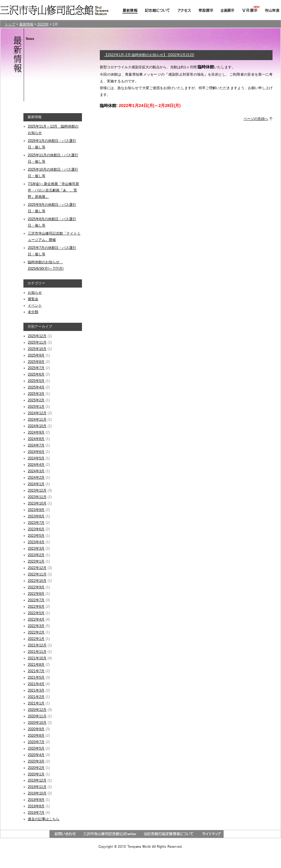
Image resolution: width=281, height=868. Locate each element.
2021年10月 (37, 658)
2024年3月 (36, 471)
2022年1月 (36, 639)
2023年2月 (36, 555)
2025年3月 (36, 394)
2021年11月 (37, 652)
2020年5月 (36, 748)
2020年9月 (36, 729)
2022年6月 (36, 607)
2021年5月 (36, 677)
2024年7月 (36, 445)
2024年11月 (37, 419)
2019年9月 (36, 800)
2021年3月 (36, 690)
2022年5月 (36, 613)
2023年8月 (36, 516)
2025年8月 (36, 362)
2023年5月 (36, 536)
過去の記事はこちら (44, 819)
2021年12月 (37, 645)
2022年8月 (36, 594)
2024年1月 (36, 484)
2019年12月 (37, 780)
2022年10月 (37, 581)
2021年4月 (36, 684)
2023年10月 (37, 503)
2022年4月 (36, 619)
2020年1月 (36, 774)
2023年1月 (36, 561)
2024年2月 (36, 478)
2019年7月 (36, 813)
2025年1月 (36, 407)
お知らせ (35, 293)
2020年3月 (36, 761)
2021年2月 (36, 697)
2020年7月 (36, 742)
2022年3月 (36, 626)
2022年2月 (36, 632)
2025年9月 (36, 355)
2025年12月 (37, 336)
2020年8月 (36, 735)
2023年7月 (36, 523)
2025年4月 (36, 387)
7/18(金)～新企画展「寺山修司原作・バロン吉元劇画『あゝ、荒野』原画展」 (53, 190)
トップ (10, 24)
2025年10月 (37, 349)
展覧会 (33, 299)
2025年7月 (36, 368)
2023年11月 (37, 497)
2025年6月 (36, 374)
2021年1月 (36, 703)
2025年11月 (37, 342)
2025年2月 (36, 400)
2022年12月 (37, 568)
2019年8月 (36, 806)
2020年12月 (37, 710)
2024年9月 (36, 432)
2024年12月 (37, 413)
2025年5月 (36, 381)
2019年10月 (37, 793)
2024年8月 (36, 439)
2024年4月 (36, 465)
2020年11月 (37, 716)
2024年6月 (36, 452)
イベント (35, 305)
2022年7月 (36, 600)
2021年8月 (36, 665)
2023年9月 (36, 510)
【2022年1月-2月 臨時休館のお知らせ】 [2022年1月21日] (149, 55)
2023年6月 (36, 529)
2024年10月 (37, 426)
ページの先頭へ (256, 119)
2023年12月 (37, 490)
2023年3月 (36, 548)
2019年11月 (37, 787)
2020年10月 (37, 723)
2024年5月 (36, 458)
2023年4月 (36, 542)
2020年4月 (36, 755)
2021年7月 (36, 671)
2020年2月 (36, 768)
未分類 (33, 312)
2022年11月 (37, 574)
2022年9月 (36, 587)
